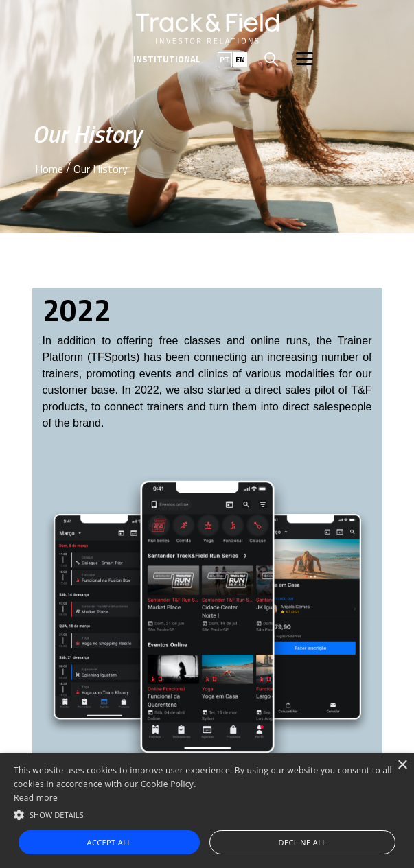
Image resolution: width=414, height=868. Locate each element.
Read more (36, 798)
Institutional (167, 59)
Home (49, 169)
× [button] (402, 765)
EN (240, 60)
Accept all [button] (110, 842)
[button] (207, 814)
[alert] (207, 811)
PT (225, 60)
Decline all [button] (303, 842)
